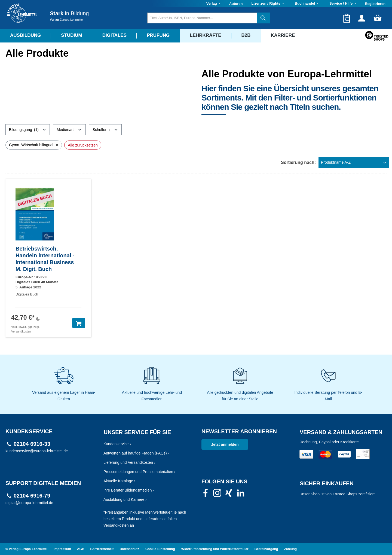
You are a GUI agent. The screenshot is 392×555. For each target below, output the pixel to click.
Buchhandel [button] (305, 3)
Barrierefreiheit (102, 549)
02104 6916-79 (32, 496)
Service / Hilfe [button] (342, 3)
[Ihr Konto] (362, 18)
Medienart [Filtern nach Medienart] (69, 129)
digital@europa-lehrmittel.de (29, 503)
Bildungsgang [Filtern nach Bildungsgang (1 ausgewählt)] (28, 129)
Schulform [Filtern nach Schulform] (105, 129)
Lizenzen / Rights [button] (266, 3)
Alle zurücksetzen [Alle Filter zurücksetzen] (83, 145)
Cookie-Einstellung (160, 549)
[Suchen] (263, 18)
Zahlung (291, 549)
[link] (206, 495)
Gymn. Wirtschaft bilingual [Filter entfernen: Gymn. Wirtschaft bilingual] (34, 145)
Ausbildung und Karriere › (125, 499)
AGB (81, 549)
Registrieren (375, 4)
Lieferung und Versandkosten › (129, 462)
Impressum (62, 549)
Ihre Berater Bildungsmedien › (129, 490)
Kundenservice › (117, 444)
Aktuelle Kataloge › (120, 481)
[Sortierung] (354, 162)
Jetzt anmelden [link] (225, 444)
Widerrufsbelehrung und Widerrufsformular (215, 549)
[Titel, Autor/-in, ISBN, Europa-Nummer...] (202, 18)
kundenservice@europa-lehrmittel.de (37, 451)
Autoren (236, 4)
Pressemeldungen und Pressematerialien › (140, 472)
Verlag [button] (212, 3)
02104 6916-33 (32, 444)
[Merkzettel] (347, 18)
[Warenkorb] (378, 18)
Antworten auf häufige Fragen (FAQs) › (136, 453)
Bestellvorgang (266, 549)
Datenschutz (129, 549)
